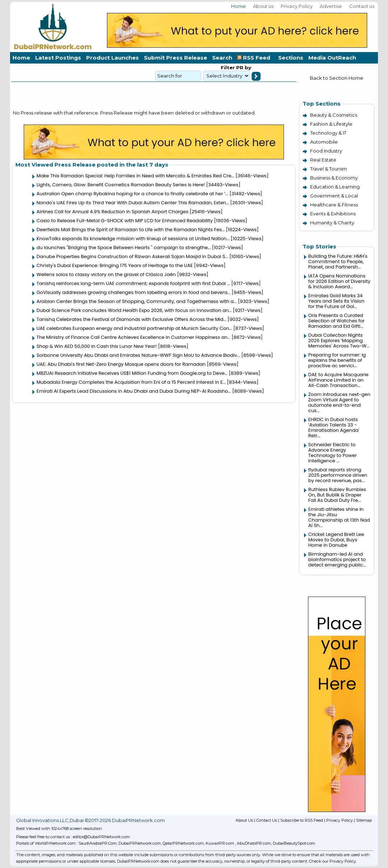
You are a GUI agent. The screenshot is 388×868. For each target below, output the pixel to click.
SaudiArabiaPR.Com (98, 843)
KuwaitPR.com (220, 843)
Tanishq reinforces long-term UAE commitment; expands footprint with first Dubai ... (133, 283)
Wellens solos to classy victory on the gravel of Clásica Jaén (106, 274)
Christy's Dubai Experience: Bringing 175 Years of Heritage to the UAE (115, 265)
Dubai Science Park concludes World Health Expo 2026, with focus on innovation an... (134, 310)
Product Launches (113, 58)
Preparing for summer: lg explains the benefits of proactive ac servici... (337, 360)
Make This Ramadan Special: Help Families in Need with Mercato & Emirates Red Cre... (135, 176)
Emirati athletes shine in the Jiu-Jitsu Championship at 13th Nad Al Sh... (339, 517)
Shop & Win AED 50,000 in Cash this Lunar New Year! (97, 346)
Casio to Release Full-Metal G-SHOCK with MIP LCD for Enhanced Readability (125, 221)
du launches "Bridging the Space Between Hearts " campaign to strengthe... (124, 248)
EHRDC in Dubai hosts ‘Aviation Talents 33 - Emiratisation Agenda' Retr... (334, 428)
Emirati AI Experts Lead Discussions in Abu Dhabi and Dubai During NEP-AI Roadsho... (134, 391)
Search (222, 58)
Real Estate (323, 160)
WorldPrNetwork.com (55, 843)
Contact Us (267, 820)
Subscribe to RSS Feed (302, 820)
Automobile (324, 142)
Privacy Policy (297, 6)
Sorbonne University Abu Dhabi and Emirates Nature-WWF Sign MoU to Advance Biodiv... (138, 355)
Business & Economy (334, 178)
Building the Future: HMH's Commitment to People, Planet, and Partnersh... (338, 262)
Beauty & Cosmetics (334, 115)
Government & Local (334, 196)
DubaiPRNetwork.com (140, 843)
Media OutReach (332, 58)
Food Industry (326, 151)
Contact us (362, 6)
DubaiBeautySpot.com (294, 843)
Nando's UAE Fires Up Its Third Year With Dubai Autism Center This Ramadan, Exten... (133, 203)
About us (263, 6)
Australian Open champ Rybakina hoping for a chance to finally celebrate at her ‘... (132, 194)
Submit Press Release (176, 58)
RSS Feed (255, 58)
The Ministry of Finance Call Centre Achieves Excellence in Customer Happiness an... (134, 337)
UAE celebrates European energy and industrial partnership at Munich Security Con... (134, 328)
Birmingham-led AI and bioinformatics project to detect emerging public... (337, 559)
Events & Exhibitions (333, 214)
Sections (291, 58)
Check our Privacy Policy (333, 861)
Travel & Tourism (329, 169)
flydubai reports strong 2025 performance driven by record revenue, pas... (338, 475)
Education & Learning (335, 187)
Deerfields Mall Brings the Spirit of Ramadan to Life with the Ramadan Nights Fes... (131, 230)
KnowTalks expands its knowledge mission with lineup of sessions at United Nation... (133, 239)
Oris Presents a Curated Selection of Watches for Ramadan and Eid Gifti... (336, 321)
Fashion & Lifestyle (331, 124)
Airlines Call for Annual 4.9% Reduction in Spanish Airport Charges (113, 212)
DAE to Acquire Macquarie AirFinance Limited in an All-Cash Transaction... (338, 380)
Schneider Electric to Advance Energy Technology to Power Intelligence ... (333, 453)
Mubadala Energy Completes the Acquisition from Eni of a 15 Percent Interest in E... (131, 382)
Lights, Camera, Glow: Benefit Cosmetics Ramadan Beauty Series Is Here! (121, 185)
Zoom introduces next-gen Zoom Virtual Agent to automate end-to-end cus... (339, 402)
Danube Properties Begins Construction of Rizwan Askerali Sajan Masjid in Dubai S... (132, 256)
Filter (228, 67)
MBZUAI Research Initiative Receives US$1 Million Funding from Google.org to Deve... (132, 373)
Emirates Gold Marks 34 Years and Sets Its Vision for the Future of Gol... (336, 301)
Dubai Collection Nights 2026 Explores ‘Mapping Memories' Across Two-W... (339, 340)
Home (239, 6)
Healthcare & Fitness (334, 205)
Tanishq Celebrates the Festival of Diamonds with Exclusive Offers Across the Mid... (132, 319)
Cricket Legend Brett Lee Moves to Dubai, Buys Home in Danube (336, 540)
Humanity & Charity (332, 223)
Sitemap (364, 820)
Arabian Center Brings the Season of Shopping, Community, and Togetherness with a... (137, 301)
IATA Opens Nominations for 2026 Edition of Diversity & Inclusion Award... (339, 281)
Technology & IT (328, 133)
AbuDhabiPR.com (254, 843)
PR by (243, 67)
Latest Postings (58, 58)
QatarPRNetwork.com (183, 843)
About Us (244, 820)
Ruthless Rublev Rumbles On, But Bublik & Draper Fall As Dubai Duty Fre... (337, 495)
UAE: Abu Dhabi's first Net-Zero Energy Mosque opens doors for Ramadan (121, 364)
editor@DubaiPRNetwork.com (101, 837)
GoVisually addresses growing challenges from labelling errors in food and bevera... (134, 292)
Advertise (331, 6)
